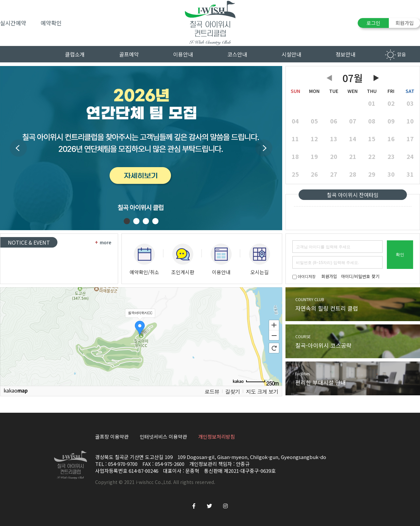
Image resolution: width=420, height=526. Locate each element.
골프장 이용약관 (112, 437)
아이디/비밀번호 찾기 (360, 276)
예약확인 (51, 23)
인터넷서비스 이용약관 (163, 437)
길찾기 (232, 391)
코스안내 (237, 54)
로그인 (373, 23)
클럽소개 (75, 54)
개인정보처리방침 (217, 437)
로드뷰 (212, 391)
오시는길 (259, 260)
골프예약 (129, 54)
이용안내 (183, 54)
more (103, 242)
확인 (400, 255)
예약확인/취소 (144, 260)
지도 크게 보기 (262, 391)
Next (264, 148)
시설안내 (291, 54)
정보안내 (346, 54)
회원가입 (405, 23)
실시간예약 (13, 23)
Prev (18, 148)
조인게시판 (183, 260)
